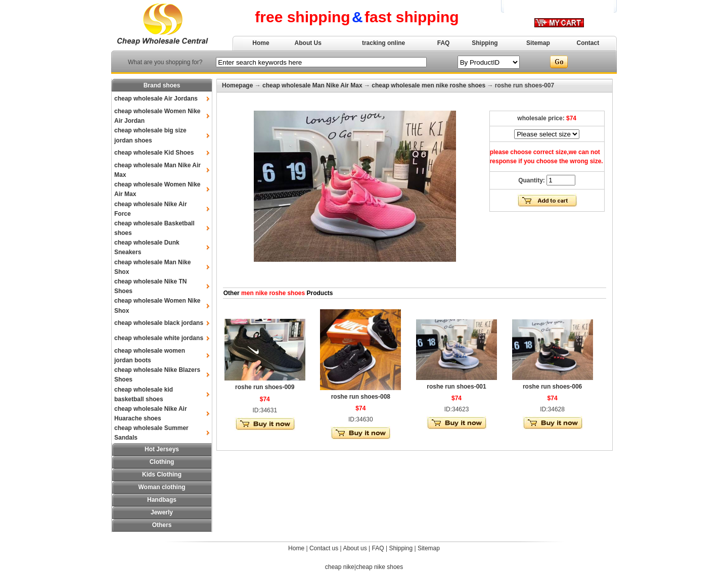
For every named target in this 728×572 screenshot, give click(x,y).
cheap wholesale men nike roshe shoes (428, 85)
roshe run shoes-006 (552, 387)
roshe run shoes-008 (361, 397)
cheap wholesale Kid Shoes (154, 153)
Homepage (237, 85)
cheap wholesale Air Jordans (156, 99)
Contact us (324, 548)
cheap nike (340, 567)
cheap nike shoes (379, 567)
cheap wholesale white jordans (159, 338)
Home (261, 43)
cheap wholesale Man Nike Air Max (312, 85)
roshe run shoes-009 (265, 387)
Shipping (485, 43)
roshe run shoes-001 (456, 387)
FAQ (444, 43)
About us (355, 548)
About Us (308, 43)
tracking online (383, 43)
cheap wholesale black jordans (159, 323)
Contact (588, 43)
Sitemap (538, 43)
